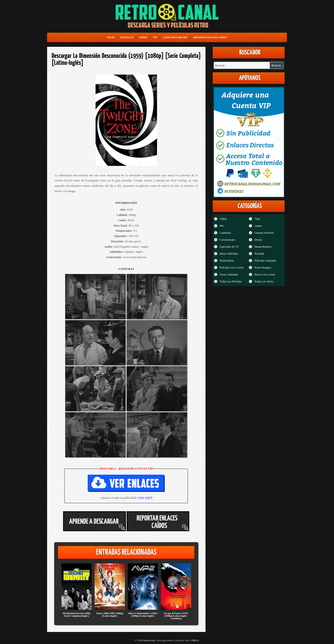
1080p (223, 219)
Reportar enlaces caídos (210, 37)
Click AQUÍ (145, 498)
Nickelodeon (227, 261)
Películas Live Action (232, 268)
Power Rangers (263, 268)
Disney (258, 240)
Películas (127, 37)
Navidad (259, 254)
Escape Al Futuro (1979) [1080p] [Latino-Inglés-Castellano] (176, 616)
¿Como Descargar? (175, 37)
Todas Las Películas (231, 281)
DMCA (195, 640)
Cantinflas (225, 233)
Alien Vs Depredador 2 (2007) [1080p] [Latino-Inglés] (143, 615)
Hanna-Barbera (263, 247)
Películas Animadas (265, 261)
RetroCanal (149, 640)
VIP (155, 37)
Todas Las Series (264, 281)
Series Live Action (265, 275)
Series (143, 37)
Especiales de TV (229, 247)
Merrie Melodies (229, 254)
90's (222, 226)
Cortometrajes (228, 240)
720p (257, 219)
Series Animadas (229, 275)
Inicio (111, 37)
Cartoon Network (264, 233)
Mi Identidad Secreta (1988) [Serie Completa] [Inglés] (77, 615)
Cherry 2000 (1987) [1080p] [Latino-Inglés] (110, 615)
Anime (258, 226)
